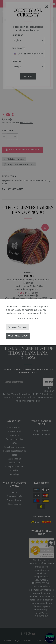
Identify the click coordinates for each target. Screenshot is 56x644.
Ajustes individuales (28, 319)
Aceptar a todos (18, 336)
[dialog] (28, 322)
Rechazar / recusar (17, 327)
